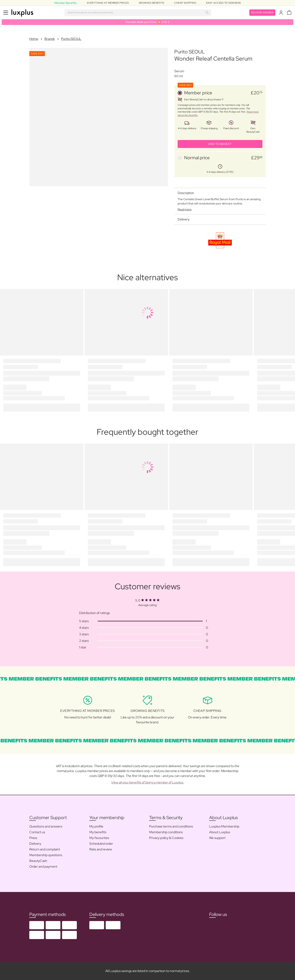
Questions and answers (46, 826)
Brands (50, 39)
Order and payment (43, 867)
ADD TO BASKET (220, 144)
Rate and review (101, 849)
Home (34, 39)
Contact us (37, 832)
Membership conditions (166, 832)
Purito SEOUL (71, 39)
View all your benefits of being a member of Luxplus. (148, 782)
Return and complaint (45, 849)
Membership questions (46, 855)
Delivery (35, 844)
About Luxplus (220, 832)
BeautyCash (38, 861)
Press (33, 838)
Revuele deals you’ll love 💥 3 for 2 (147, 22)
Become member (262, 12)
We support (217, 838)
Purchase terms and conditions (171, 826)
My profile (96, 826)
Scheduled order (101, 844)
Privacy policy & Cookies (166, 838)
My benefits (98, 832)
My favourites (99, 838)
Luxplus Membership (224, 826)
